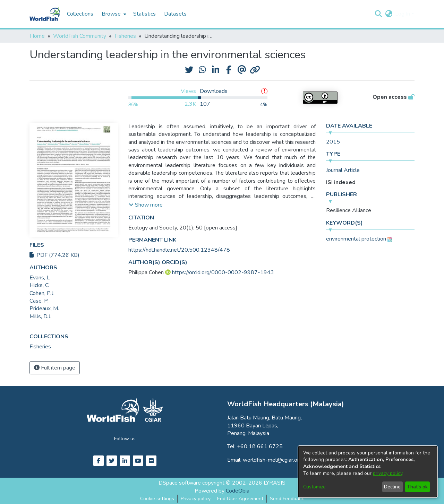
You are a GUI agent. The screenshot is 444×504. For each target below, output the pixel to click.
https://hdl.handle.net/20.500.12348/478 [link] (179, 250)
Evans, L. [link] (40, 278)
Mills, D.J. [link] (40, 316)
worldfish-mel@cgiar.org (272, 460)
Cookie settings (157, 499)
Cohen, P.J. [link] (42, 293)
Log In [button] (403, 14)
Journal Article (343, 170)
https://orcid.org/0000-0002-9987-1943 (223, 272)
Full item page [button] (55, 368)
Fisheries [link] (125, 36)
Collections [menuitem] (80, 14)
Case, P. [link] (39, 301)
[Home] (45, 14)
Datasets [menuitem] (175, 14)
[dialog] (368, 472)
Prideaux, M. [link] (44, 309)
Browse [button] (111, 14)
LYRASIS (275, 483)
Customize (314, 487)
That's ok (417, 487)
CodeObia (238, 491)
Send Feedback (287, 499)
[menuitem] (113, 14)
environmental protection (356, 239)
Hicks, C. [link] (40, 285)
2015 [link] (333, 142)
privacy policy (388, 473)
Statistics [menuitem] (144, 14)
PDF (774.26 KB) (54, 255)
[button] (378, 14)
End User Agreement (240, 499)
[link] (40, 347)
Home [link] (37, 36)
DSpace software (180, 483)
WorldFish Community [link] (80, 36)
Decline (392, 487)
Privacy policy (196, 499)
